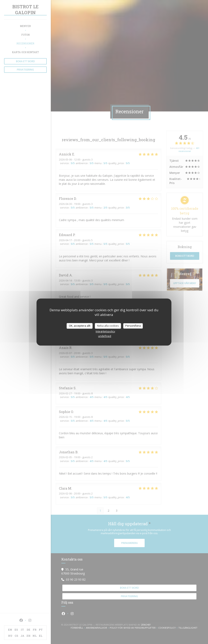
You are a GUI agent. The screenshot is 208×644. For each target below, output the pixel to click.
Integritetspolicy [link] (105, 331)
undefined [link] (105, 336)
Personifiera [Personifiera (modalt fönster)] (133, 326)
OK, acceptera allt (80, 326)
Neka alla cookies (108, 326)
